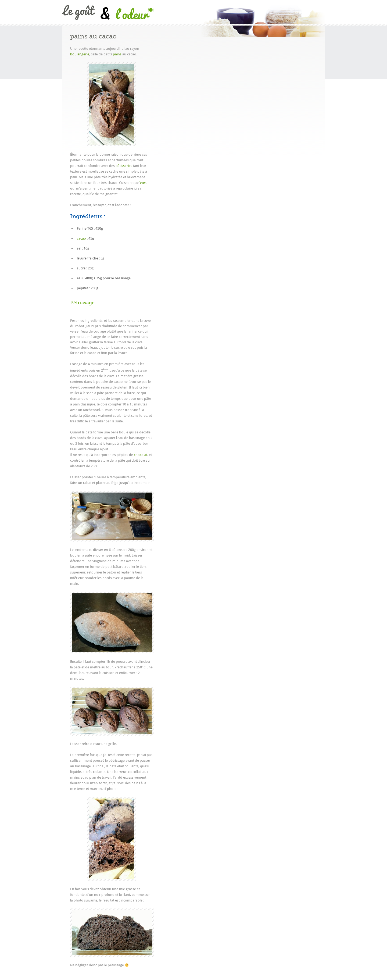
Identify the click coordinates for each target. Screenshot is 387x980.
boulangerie (80, 54)
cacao (81, 238)
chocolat (141, 455)
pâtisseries (124, 166)
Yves (143, 183)
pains (117, 54)
